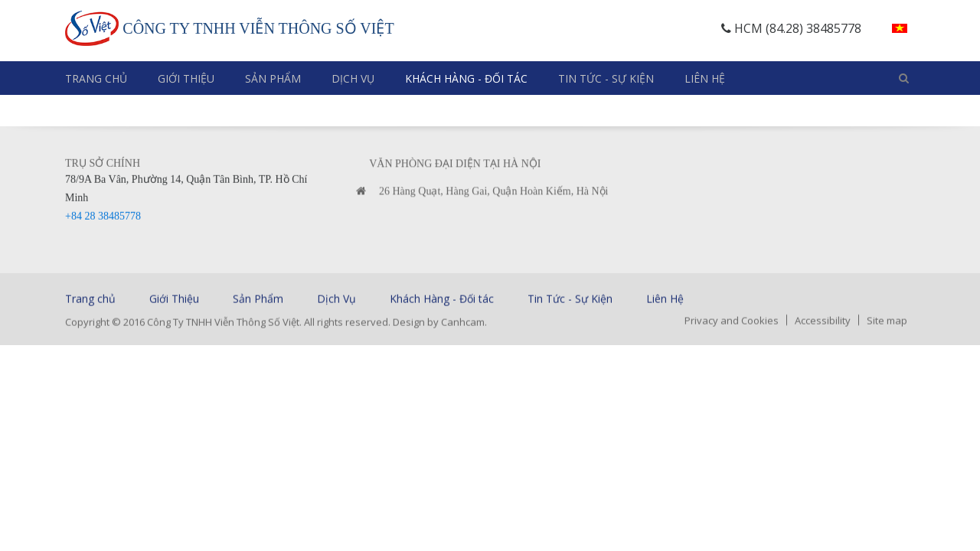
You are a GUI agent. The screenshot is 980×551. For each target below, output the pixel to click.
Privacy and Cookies (732, 321)
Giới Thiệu (186, 78)
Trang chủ (96, 78)
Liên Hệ (705, 78)
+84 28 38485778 (103, 218)
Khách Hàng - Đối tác (466, 78)
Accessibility (823, 321)
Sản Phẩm (273, 78)
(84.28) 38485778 (813, 28)
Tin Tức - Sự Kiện (606, 78)
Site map (887, 321)
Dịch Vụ (353, 78)
